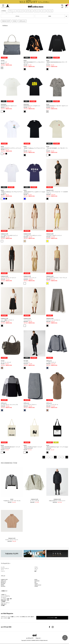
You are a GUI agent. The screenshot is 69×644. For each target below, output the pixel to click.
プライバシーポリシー (5, 603)
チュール (50, 11)
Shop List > (38, 638)
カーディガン (29, 11)
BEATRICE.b (3, 582)
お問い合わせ (4, 604)
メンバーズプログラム (5, 596)
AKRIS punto (22, 21)
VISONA (36, 586)
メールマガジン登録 (52, 618)
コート (43, 11)
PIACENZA (3, 586)
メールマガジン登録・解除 (6, 599)
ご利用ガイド (4, 595)
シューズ (3, 571)
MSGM (15, 21)
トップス (3, 567)
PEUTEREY (3, 584)
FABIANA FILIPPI (6, 21)
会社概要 (3, 605)
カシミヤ (21, 11)
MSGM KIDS (37, 581)
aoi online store (36, 6)
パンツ (2, 570)
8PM (35, 582)
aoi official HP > (30, 638)
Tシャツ (37, 11)
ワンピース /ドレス (5, 568)
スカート (36, 568)
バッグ (36, 570)
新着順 (50, 16)
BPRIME (2, 585)
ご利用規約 (3, 601)
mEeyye (36, 584)
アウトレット (12, 11)
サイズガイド (4, 597)
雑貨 (35, 571)
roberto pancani (38, 585)
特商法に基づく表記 (5, 600)
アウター (36, 567)
